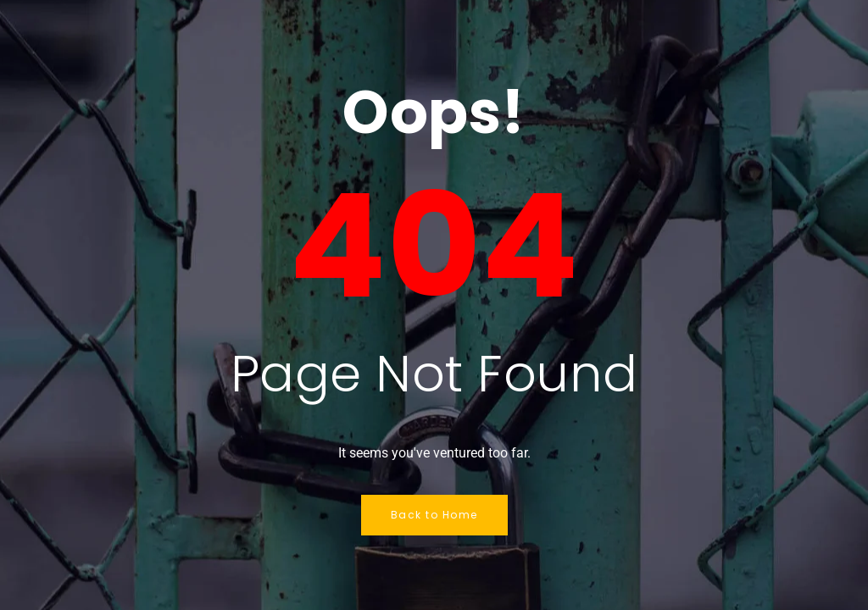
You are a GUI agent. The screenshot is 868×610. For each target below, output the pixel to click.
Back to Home (434, 515)
